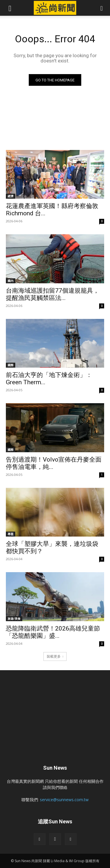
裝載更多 (55, 656)
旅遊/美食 (14, 619)
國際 (11, 365)
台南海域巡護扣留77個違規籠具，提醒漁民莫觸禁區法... (53, 294)
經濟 (11, 196)
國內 (11, 281)
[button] (10, 8)
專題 (11, 534)
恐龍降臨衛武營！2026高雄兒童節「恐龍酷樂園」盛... (53, 632)
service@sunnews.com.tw (64, 800)
